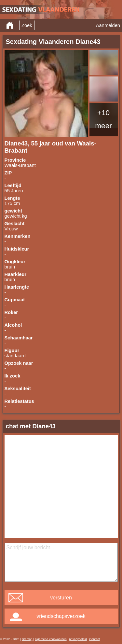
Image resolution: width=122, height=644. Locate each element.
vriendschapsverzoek (61, 616)
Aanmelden (108, 25)
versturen (61, 598)
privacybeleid (78, 639)
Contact (94, 639)
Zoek (27, 25)
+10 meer (103, 119)
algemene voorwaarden (51, 639)
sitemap (27, 639)
